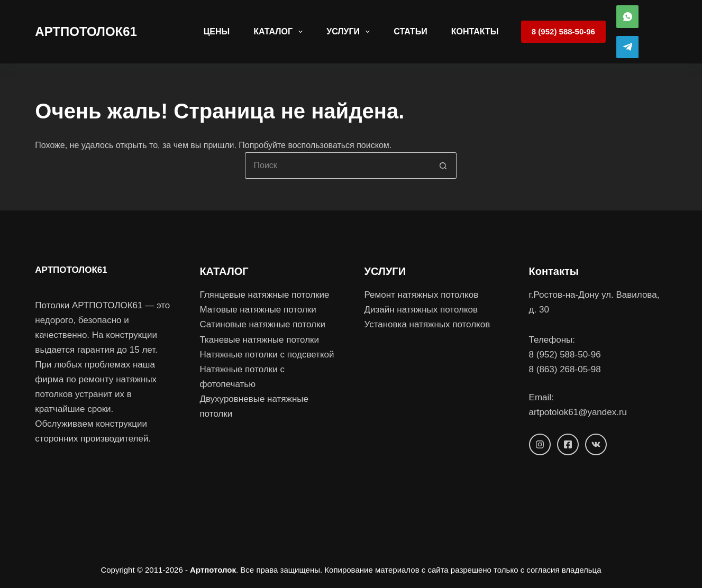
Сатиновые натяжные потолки (262, 324)
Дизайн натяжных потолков (421, 310)
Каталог (280, 32)
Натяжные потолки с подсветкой (267, 355)
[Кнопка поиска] (443, 166)
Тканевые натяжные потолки (259, 340)
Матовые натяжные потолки (258, 310)
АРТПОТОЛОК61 (86, 31)
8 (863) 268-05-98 (565, 369)
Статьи (410, 31)
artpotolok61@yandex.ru (578, 412)
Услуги (350, 32)
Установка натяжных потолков (427, 324)
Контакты (475, 31)
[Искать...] (338, 166)
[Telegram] (628, 47)
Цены (217, 31)
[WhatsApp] (628, 17)
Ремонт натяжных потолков (421, 295)
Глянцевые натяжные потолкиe (264, 295)
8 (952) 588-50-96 (563, 31)
